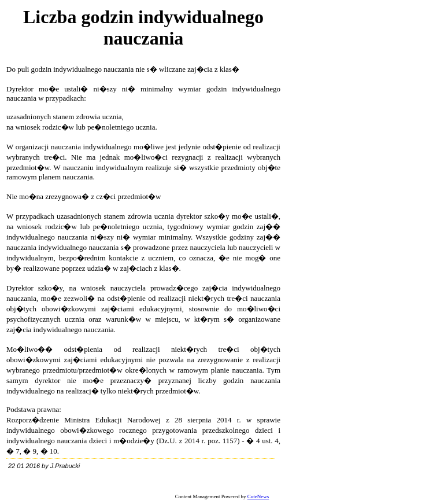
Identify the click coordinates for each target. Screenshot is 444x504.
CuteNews (258, 496)
